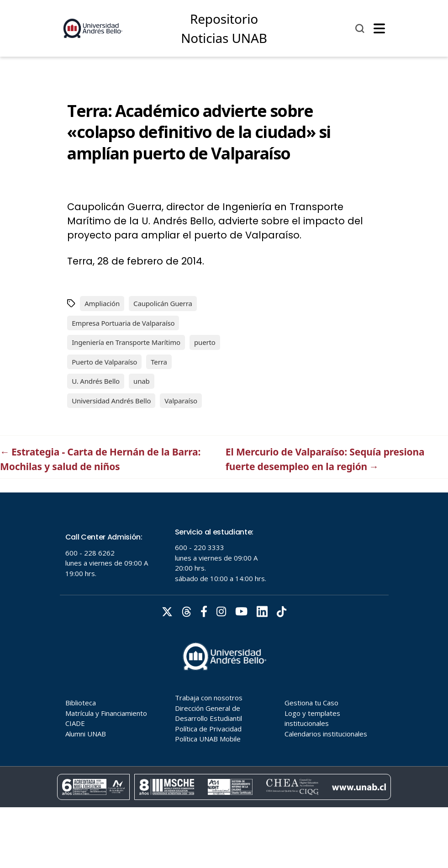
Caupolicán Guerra (163, 303)
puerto (205, 342)
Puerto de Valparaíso (104, 362)
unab (142, 381)
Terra (159, 362)
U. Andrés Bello (96, 381)
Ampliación (102, 303)
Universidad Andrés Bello (111, 401)
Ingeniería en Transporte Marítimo (126, 342)
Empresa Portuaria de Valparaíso (123, 323)
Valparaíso (181, 401)
